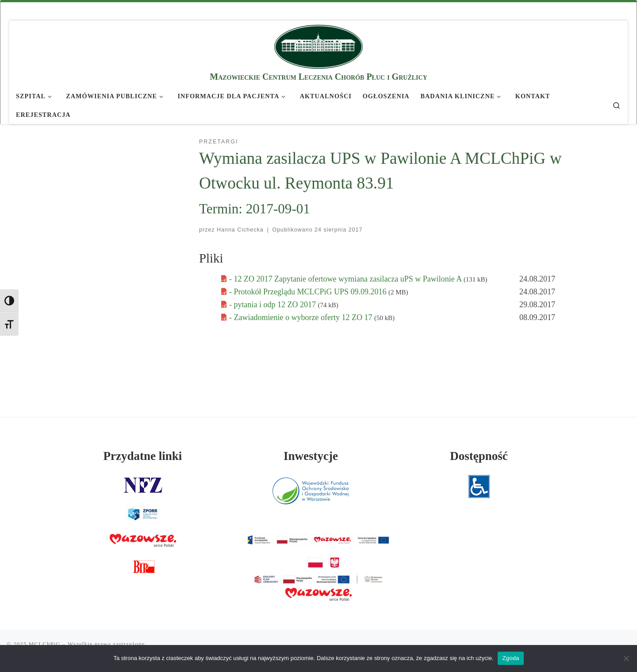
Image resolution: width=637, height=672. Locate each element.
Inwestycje (311, 456)
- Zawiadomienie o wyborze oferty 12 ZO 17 (302, 317)
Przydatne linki (143, 456)
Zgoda (510, 658)
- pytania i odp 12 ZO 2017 (273, 305)
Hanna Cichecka (240, 230)
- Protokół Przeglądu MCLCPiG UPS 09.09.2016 (309, 292)
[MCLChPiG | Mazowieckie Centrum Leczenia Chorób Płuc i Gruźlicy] (318, 45)
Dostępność (479, 456)
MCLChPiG (45, 644)
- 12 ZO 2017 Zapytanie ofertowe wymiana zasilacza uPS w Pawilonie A (346, 279)
